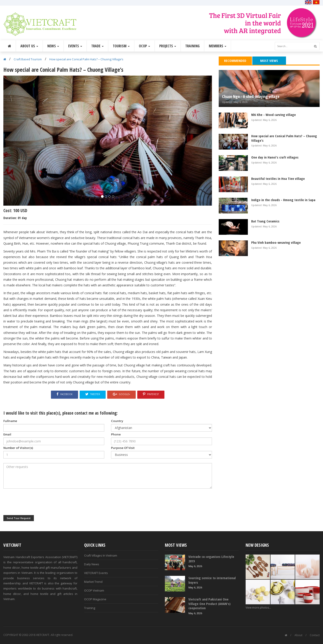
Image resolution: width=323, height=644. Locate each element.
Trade (97, 46)
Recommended (235, 61)
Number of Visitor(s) (18, 448)
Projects (168, 46)
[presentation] (37, 502)
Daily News (92, 564)
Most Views (269, 61)
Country (117, 421)
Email (7, 434)
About (298, 635)
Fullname (10, 421)
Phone (116, 434)
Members (218, 46)
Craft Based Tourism (28, 59)
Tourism (121, 46)
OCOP (144, 46)
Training (192, 46)
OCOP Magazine (95, 599)
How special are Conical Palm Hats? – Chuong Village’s (86, 59)
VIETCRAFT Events (96, 573)
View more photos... (258, 608)
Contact (315, 635)
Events (75, 46)
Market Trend (93, 582)
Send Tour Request (19, 518)
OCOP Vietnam (94, 590)
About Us (29, 46)
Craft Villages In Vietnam (101, 555)
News (53, 46)
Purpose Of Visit (123, 448)
